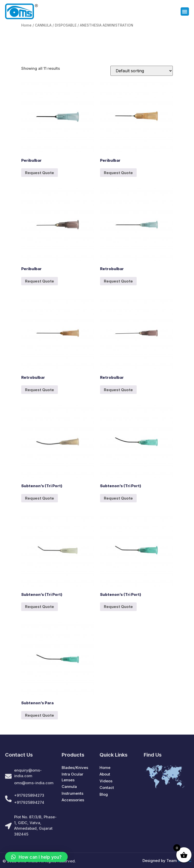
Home (26, 25)
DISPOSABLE (66, 25)
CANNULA (43, 25)
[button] (185, 12)
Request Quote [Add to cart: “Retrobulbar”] (118, 281)
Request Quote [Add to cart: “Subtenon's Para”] (40, 715)
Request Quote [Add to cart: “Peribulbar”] (40, 173)
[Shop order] (142, 71)
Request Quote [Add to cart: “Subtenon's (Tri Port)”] (40, 498)
